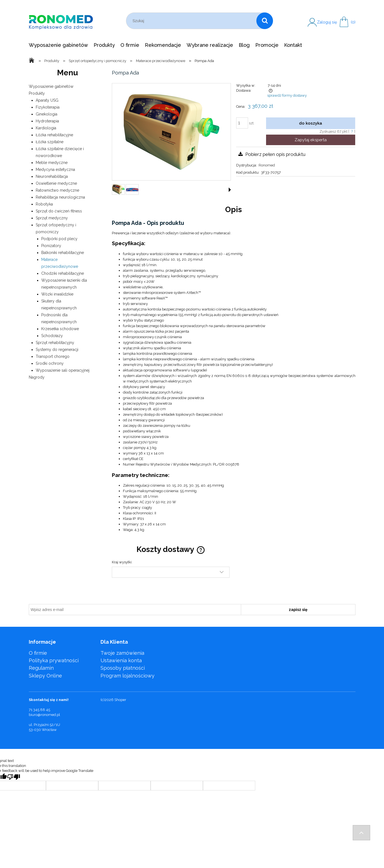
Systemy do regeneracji (57, 350)
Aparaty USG (47, 100)
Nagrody (37, 377)
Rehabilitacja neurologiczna (60, 197)
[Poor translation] (14, 777)
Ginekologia (47, 114)
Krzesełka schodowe (60, 329)
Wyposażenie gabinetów (51, 86)
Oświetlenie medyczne (56, 183)
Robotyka (44, 204)
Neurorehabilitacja (52, 176)
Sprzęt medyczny (52, 218)
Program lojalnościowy (127, 676)
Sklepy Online (45, 676)
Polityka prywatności (54, 660)
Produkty (37, 93)
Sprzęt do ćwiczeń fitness (59, 211)
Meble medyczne (52, 163)
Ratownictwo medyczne (57, 190)
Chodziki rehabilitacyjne (63, 273)
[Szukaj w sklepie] (193, 21)
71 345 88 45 (39, 710)
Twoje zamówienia (122, 653)
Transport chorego (53, 356)
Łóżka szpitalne (50, 142)
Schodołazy (52, 336)
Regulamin (41, 668)
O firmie (38, 653)
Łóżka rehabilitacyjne (54, 135)
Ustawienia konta (121, 660)
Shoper (120, 700)
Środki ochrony (50, 363)
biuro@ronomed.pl (44, 715)
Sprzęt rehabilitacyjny (55, 343)
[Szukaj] (265, 21)
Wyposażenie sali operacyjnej (63, 370)
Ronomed (267, 165)
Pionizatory (51, 246)
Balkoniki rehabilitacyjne (63, 253)
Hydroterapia (47, 121)
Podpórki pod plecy (59, 239)
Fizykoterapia (48, 107)
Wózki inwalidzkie (57, 294)
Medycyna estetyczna (55, 170)
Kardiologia (46, 128)
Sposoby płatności (123, 668)
